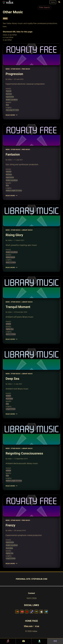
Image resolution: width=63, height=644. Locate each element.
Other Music (16, 69)
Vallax (10, 79)
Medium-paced (10, 257)
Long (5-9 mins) (11, 409)
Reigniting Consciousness (24, 453)
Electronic (9, 94)
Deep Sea (12, 379)
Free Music (26, 69)
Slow (7, 105)
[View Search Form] (59, 2)
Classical (9, 91)
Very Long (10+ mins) (12, 110)
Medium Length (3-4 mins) (14, 191)
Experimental (10, 97)
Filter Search (44, 7)
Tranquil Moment (18, 307)
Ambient (8, 324)
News (8, 69)
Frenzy (10, 525)
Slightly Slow (10, 329)
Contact (31, 593)
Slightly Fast (10, 553)
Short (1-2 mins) (11, 262)
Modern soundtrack (12, 100)
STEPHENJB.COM (39, 579)
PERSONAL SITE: (23, 579)
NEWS (5, 18)
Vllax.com (28, 626)
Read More (11, 115)
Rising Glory (14, 235)
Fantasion (13, 154)
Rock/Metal (9, 399)
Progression (14, 74)
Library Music (27, 230)
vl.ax (37, 626)
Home (53, 2)
